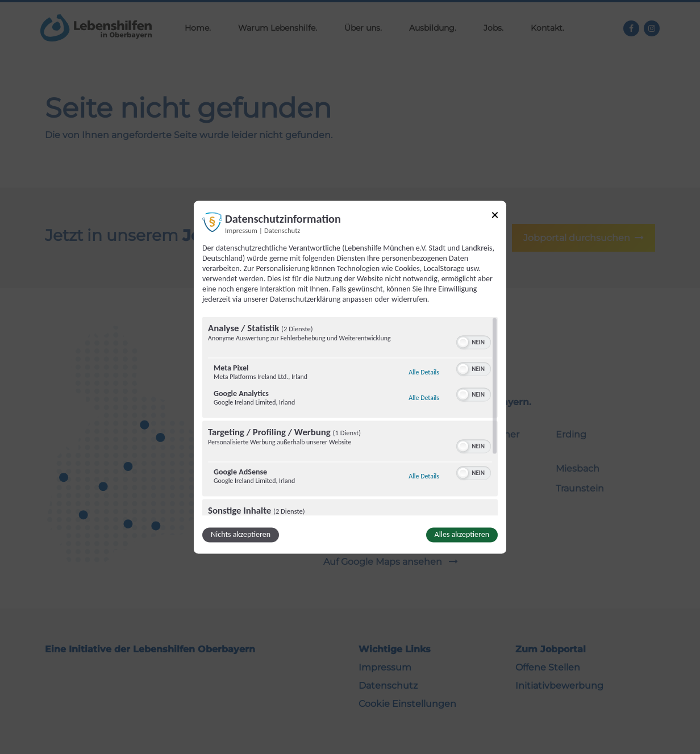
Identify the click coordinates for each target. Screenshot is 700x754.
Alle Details (424, 372)
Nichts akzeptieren (241, 534)
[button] (463, 342)
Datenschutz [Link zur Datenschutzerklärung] (282, 230)
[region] (350, 416)
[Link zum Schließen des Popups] (495, 217)
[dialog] (350, 377)
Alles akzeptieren (462, 534)
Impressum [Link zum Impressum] (241, 230)
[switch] (474, 341)
